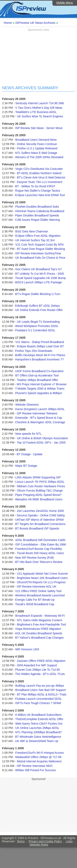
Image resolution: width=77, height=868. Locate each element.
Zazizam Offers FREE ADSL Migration (41, 661)
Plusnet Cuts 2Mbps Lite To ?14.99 (37, 670)
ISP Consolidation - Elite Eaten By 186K (41, 544)
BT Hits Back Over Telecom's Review (39, 562)
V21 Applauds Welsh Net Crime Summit (42, 574)
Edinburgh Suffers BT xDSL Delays (38, 306)
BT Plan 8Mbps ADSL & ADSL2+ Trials (42, 694)
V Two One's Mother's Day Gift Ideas (39, 108)
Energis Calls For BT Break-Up (35, 600)
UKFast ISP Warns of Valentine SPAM (39, 520)
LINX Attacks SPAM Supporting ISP (38, 477)
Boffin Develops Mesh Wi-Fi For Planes (40, 355)
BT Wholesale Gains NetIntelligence (38, 737)
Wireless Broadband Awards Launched (40, 595)
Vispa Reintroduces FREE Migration (38, 629)
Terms (21, 841)
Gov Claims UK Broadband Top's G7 (39, 269)
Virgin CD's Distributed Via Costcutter (39, 169)
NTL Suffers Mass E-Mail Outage (36, 153)
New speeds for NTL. (29, 434)
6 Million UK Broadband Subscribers (38, 715)
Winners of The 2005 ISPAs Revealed (39, 157)
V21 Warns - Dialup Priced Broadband (40, 342)
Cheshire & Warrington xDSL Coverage (40, 422)
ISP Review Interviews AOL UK (37, 587)
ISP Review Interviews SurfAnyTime (38, 253)
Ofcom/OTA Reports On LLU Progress (41, 582)
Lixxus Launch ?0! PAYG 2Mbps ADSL (40, 482)
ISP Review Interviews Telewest (37, 413)
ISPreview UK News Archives (35, 23)
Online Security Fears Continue (37, 144)
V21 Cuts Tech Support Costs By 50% (40, 245)
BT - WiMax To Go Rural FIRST (35, 186)
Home (8, 23)
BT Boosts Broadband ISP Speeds (37, 528)
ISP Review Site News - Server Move (39, 128)
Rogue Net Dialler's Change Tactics (38, 191)
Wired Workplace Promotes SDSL (37, 326)
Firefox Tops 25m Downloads (34, 351)
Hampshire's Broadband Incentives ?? (39, 359)
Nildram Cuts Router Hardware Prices (41, 486)
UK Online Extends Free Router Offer (39, 310)
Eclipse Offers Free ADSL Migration (38, 236)
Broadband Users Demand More (36, 140)
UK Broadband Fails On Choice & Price (40, 258)
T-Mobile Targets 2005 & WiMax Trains (40, 389)
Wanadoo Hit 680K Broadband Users (39, 499)
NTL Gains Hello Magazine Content (39, 620)
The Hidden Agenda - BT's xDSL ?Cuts (40, 674)
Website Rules (39, 845)
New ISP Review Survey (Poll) (34, 558)
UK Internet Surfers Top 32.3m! (35, 240)
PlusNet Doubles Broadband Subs (37, 207)
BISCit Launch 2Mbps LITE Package (38, 282)
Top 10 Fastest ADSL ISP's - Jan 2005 (41, 443)
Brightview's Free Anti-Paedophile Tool (41, 624)
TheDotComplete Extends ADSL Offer (39, 719)
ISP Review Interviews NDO (35, 766)
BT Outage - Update (30, 454)
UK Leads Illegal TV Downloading (38, 322)
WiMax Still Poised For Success (36, 770)
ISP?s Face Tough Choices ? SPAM (38, 703)
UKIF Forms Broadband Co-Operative (40, 371)
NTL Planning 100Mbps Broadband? (39, 732)
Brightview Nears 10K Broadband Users (42, 578)
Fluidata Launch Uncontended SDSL (38, 699)
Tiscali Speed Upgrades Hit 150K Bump (40, 278)
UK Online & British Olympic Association (42, 438)
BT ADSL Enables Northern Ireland (39, 173)
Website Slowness (27, 405)
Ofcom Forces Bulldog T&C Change (40, 491)
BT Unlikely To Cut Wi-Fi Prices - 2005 (40, 274)
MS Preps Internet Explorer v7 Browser (42, 384)
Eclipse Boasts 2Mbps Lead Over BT (40, 346)
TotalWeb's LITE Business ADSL (36, 112)
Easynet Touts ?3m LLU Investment (40, 182)
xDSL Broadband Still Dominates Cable (40, 540)
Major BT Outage (26, 466)
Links (69, 841)
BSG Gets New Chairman (32, 231)
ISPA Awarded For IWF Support (37, 665)
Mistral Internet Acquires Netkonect (39, 761)
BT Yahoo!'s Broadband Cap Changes (39, 638)
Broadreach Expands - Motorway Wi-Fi (40, 616)
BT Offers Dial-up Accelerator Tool (37, 375)
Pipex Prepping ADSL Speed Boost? (38, 495)
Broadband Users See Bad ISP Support (41, 690)
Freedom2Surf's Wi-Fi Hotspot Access (40, 753)
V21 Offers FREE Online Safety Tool (38, 591)
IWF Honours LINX (27, 649)
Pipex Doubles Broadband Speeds (37, 215)
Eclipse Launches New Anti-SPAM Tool (40, 195)
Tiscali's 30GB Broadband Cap (35, 604)
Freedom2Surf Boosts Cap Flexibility (39, 549)
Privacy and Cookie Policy (45, 841)
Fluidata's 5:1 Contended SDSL (35, 330)
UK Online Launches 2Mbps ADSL (37, 728)
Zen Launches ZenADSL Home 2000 (40, 511)
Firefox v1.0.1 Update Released (37, 148)
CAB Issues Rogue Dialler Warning (37, 220)
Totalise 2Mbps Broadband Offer (37, 380)
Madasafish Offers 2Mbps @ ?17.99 (38, 757)
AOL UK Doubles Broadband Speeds (39, 633)
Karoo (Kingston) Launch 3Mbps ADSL (40, 409)
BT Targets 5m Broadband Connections (40, 524)
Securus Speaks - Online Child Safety (41, 515)
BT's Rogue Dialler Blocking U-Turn (38, 294)
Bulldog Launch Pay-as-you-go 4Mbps (40, 686)
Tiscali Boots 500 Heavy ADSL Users (40, 553)
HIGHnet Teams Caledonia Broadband (40, 211)
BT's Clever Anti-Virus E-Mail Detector (41, 177)
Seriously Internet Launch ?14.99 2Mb (40, 103)
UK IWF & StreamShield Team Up (37, 741)
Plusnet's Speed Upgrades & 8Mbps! (39, 393)
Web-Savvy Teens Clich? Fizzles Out (39, 724)
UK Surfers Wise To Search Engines (40, 116)
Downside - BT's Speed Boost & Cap (39, 418)
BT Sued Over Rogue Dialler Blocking (41, 249)
